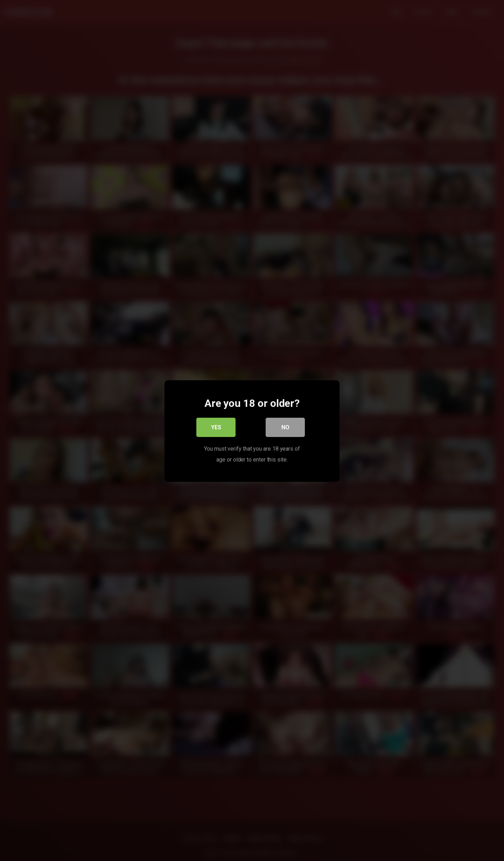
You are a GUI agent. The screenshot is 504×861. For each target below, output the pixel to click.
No (285, 427)
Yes (216, 427)
